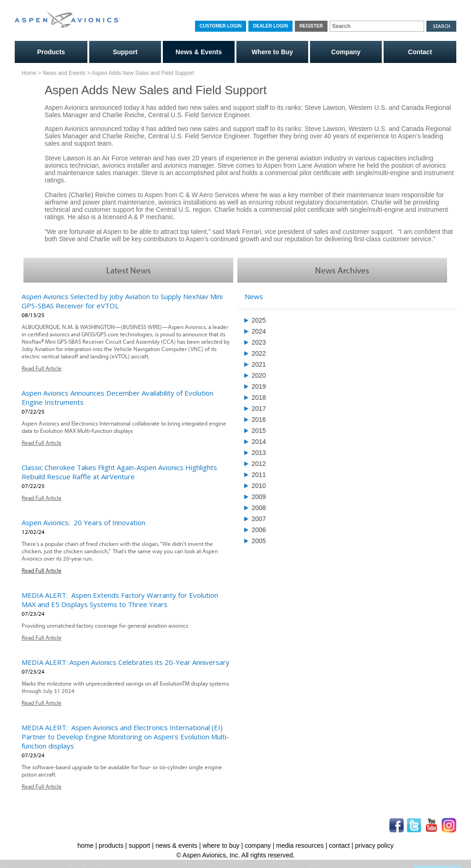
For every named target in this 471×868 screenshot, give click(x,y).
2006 (259, 530)
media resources (300, 845)
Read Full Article (42, 368)
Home (29, 73)
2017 (259, 408)
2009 (259, 497)
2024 (259, 331)
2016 (259, 420)
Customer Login (221, 26)
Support (125, 52)
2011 (259, 475)
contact (339, 845)
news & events (176, 845)
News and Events (64, 73)
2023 (259, 342)
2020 (259, 375)
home (85, 845)
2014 (259, 442)
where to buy (221, 845)
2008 (259, 508)
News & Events (199, 52)
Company (346, 52)
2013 (259, 453)
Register (311, 26)
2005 (259, 541)
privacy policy (374, 845)
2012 (259, 464)
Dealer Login (270, 26)
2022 (259, 353)
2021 (259, 364)
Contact (420, 52)
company (258, 845)
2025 (259, 320)
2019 (259, 386)
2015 (259, 431)
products (111, 845)
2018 (259, 397)
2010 (259, 486)
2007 (259, 519)
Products (51, 52)
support (140, 845)
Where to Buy (272, 52)
